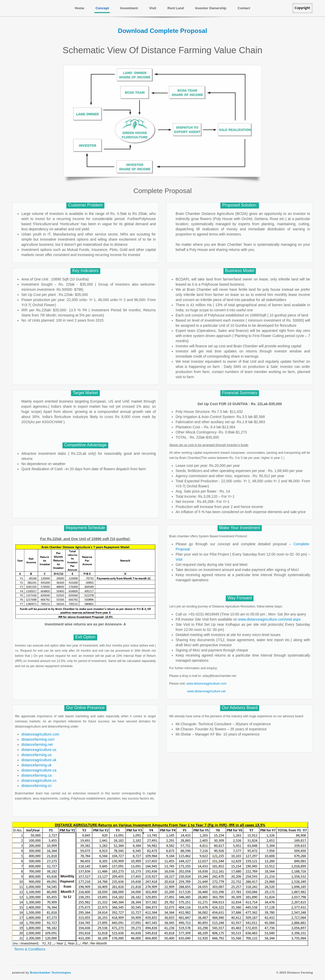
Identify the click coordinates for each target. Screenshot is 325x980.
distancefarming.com (38, 739)
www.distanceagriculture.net (206, 691)
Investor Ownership (211, 8)
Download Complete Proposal (162, 31)
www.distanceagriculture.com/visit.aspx (269, 619)
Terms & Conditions (30, 949)
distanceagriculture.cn (39, 781)
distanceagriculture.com (40, 734)
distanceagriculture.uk (39, 760)
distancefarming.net (37, 745)
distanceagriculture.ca (39, 770)
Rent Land (176, 8)
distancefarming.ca (37, 775)
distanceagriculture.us (39, 750)
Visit (153, 8)
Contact (244, 8)
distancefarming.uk (37, 765)
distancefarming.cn (37, 786)
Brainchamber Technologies (51, 973)
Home (79, 8)
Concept (102, 8)
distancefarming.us (37, 755)
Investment (129, 8)
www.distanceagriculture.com (206, 684)
